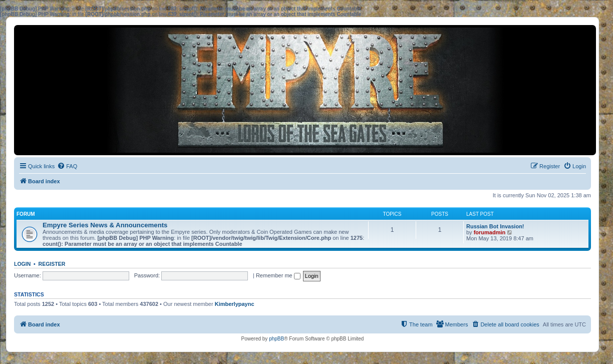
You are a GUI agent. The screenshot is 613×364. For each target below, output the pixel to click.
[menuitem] (67, 166)
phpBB (276, 339)
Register (52, 264)
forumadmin (490, 232)
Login (22, 264)
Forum (26, 214)
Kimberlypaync (235, 304)
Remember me (278, 275)
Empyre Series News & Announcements (105, 225)
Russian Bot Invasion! (495, 226)
